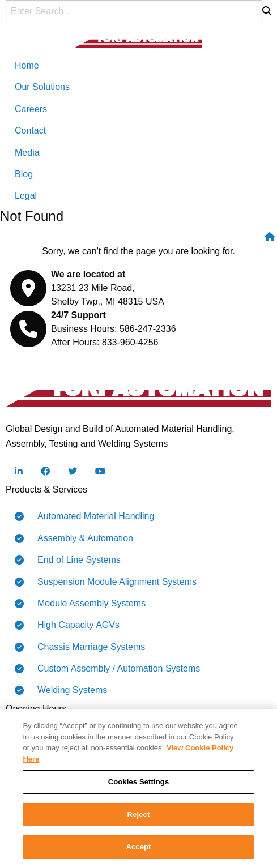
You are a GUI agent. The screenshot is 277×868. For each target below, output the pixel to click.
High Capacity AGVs (74, 625)
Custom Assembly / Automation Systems (114, 669)
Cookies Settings (139, 782)
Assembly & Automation (81, 538)
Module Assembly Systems (87, 604)
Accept (138, 847)
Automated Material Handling (91, 516)
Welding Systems (68, 690)
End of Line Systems (74, 560)
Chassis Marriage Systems (87, 647)
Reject (139, 815)
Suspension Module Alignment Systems (112, 582)
